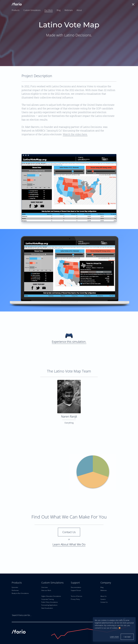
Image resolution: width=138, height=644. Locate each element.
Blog (59, 10)
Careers (103, 599)
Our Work (49, 10)
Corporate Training (47, 599)
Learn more (114, 637)
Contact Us (69, 532)
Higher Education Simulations (51, 596)
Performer (15, 590)
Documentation (76, 587)
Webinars (69, 10)
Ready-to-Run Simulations (20, 593)
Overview (44, 587)
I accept (127, 637)
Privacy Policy (75, 599)
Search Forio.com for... (22, 615)
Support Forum (76, 590)
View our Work (46, 590)
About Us (103, 596)
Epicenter (15, 587)
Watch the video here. (75, 134)
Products (16, 10)
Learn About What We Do (69, 544)
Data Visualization (47, 608)
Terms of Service (76, 596)
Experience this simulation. (69, 338)
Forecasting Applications (49, 605)
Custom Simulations (32, 10)
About (79, 10)
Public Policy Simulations (50, 602)
